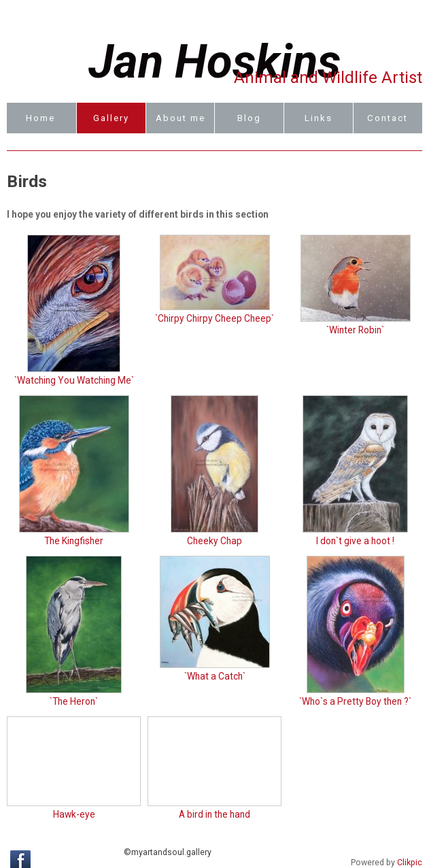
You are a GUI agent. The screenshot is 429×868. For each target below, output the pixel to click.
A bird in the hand (214, 814)
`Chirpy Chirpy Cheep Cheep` (214, 318)
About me (181, 118)
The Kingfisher (74, 541)
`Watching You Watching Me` (74, 380)
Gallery (111, 118)
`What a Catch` (215, 676)
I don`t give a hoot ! (355, 541)
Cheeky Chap (214, 541)
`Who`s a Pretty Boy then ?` (355, 701)
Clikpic (410, 863)
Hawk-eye (74, 814)
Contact (388, 118)
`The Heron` (74, 701)
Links (319, 118)
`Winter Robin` (355, 330)
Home (40, 118)
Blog (249, 118)
